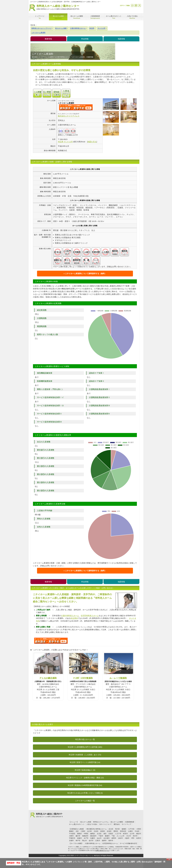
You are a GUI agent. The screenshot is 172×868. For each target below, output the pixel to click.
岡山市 (85, 841)
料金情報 (85, 39)
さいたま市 (120, 836)
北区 (77, 831)
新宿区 (103, 831)
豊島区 (79, 834)
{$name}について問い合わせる (76, 107)
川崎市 (71, 836)
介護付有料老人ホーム (70, 616)
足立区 (111, 829)
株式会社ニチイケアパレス (69, 116)
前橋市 (79, 838)
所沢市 (135, 836)
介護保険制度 (129, 822)
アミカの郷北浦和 (48, 678)
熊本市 (111, 841)
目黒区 (111, 834)
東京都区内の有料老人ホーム (97, 829)
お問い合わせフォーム (102, 850)
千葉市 (101, 836)
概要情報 (48, 39)
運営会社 (117, 824)
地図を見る (92, 142)
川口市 (129, 836)
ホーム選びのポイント (77, 824)
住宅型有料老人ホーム (90, 616)
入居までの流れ (92, 824)
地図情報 (121, 39)
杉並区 (109, 831)
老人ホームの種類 (117, 822)
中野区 (86, 834)
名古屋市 (107, 838)
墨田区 (116, 831)
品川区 (90, 831)
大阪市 (127, 838)
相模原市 (85, 836)
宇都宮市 (72, 838)
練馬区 (93, 834)
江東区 (83, 831)
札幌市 (93, 838)
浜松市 (120, 838)
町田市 (125, 834)
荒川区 (117, 829)
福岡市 (104, 841)
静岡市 (114, 838)
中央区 (137, 831)
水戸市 (86, 838)
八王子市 (118, 834)
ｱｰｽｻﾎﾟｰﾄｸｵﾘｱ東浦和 (83, 678)
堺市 (133, 838)
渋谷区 (96, 831)
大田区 (139, 829)
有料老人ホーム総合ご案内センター (58, 7)
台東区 (130, 831)
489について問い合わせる (51, 641)
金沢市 (91, 841)
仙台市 (99, 838)
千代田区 (72, 834)
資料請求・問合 (14, 863)
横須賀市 (93, 836)
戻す (136, 5)
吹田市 (139, 838)
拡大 (139, 5)
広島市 (98, 841)
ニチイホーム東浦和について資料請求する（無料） (86, 273)
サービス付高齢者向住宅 (128, 843)
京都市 (71, 841)
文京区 (99, 834)
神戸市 (78, 841)
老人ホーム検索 (86, 822)
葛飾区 (71, 831)
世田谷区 (123, 831)
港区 (105, 834)
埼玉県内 (74, 618)
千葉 (113, 836)
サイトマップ (126, 824)
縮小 (132, 5)
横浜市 (139, 834)
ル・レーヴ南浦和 (118, 678)
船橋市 (107, 836)
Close (169, 859)
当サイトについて (105, 824)
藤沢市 (78, 836)
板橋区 (124, 829)
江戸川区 (131, 829)
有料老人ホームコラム (101, 822)
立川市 (132, 834)
